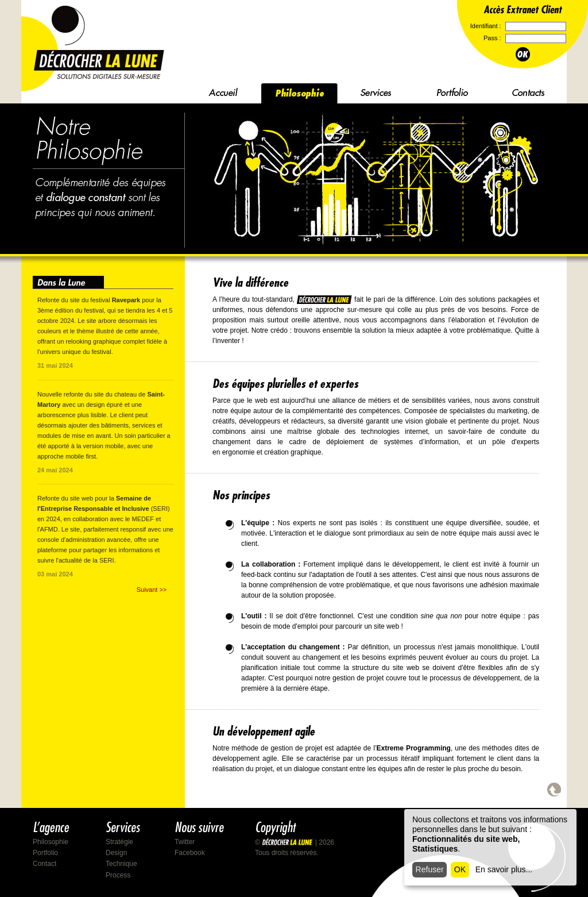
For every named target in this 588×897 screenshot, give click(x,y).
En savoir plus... (504, 869)
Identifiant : (487, 26)
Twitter (185, 842)
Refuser (430, 869)
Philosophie (51, 842)
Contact (45, 864)
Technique (121, 864)
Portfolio (45, 853)
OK (460, 869)
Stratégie (119, 842)
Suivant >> (152, 590)
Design (116, 853)
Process (118, 875)
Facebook (190, 853)
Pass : (493, 38)
